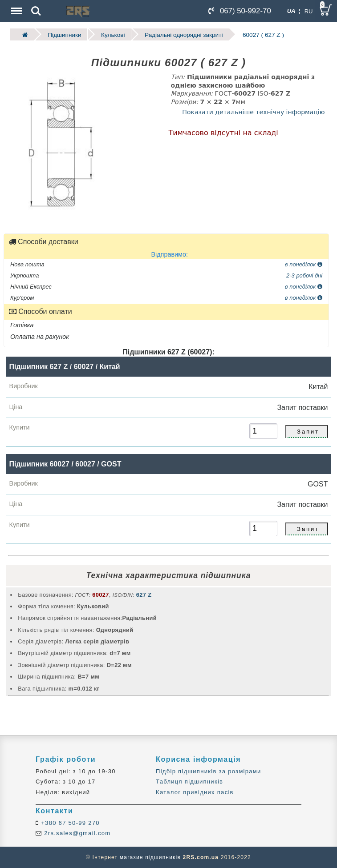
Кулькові (113, 34)
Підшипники (64, 34)
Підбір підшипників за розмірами (209, 771)
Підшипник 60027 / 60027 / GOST (65, 464)
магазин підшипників (150, 857)
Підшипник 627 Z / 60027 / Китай (65, 367)
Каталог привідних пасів (195, 792)
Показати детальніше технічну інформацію (253, 112)
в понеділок (304, 264)
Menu (16, 6)
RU (309, 11)
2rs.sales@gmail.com (76, 833)
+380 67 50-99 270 (69, 823)
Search (36, 11)
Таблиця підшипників (189, 782)
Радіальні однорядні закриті (184, 34)
